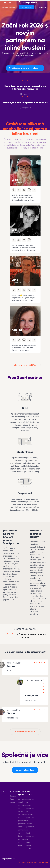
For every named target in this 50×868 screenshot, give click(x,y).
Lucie (15, 180)
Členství (13, 796)
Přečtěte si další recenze (25, 732)
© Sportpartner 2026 (9, 859)
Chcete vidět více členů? (25, 365)
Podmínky (23, 862)
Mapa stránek (44, 862)
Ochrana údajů (32, 862)
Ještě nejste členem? (10, 7)
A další (29, 849)
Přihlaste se (42, 7)
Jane (15, 280)
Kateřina (17, 330)
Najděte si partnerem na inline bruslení (25, 68)
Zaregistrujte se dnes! (25, 770)
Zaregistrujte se (26, 7)
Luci (14, 230)
